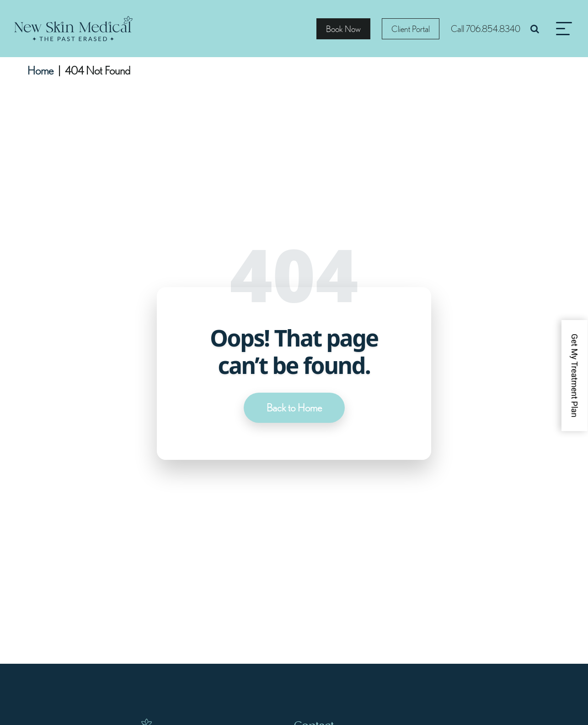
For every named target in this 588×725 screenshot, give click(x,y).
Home (40, 70)
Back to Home (294, 408)
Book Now (343, 29)
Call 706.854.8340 (486, 29)
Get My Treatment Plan (575, 376)
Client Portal (411, 29)
